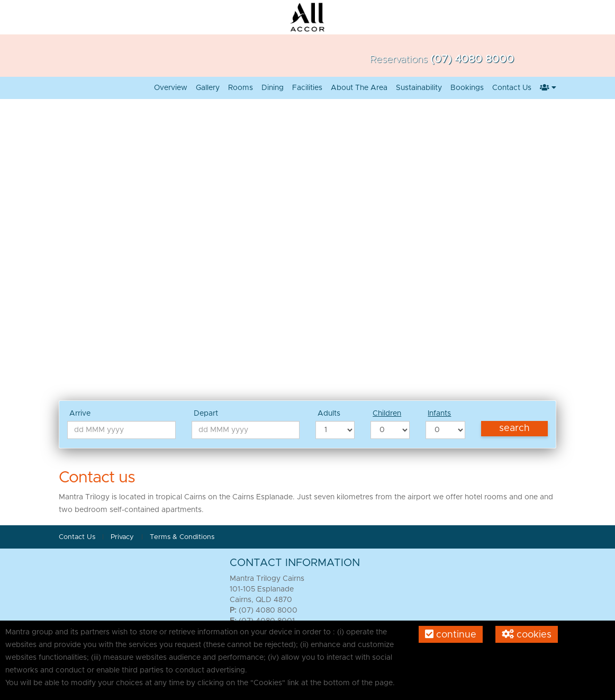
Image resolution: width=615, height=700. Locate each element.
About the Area (359, 88)
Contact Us (512, 88)
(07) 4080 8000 (472, 59)
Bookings (467, 88)
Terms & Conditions (182, 537)
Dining (273, 88)
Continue (451, 634)
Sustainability (419, 88)
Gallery (208, 88)
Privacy (123, 537)
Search (514, 428)
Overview (171, 88)
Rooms (241, 88)
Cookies (527, 634)
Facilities (307, 88)
